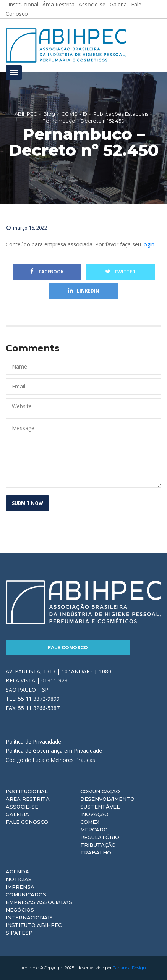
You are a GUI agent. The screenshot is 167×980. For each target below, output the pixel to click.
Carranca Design (129, 968)
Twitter (120, 272)
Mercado (94, 830)
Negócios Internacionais (29, 914)
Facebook (47, 272)
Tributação (98, 845)
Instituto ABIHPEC (34, 925)
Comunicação (100, 791)
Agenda (17, 872)
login (148, 244)
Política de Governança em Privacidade (54, 751)
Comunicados (26, 894)
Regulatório (100, 837)
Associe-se (22, 807)
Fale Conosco (68, 648)
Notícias (19, 879)
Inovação (94, 814)
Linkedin (84, 291)
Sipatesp (19, 933)
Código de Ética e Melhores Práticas (50, 760)
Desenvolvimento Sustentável (107, 803)
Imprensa (20, 887)
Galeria (17, 814)
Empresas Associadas (39, 902)
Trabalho (96, 852)
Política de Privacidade (33, 741)
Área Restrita (28, 799)
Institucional (27, 791)
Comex (90, 822)
